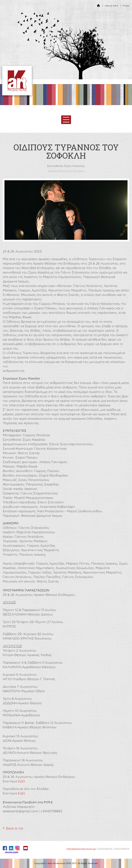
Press (126, 6)
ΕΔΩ (21, 781)
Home (98, 6)
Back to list (15, 828)
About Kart (111, 6)
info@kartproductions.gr (81, 849)
